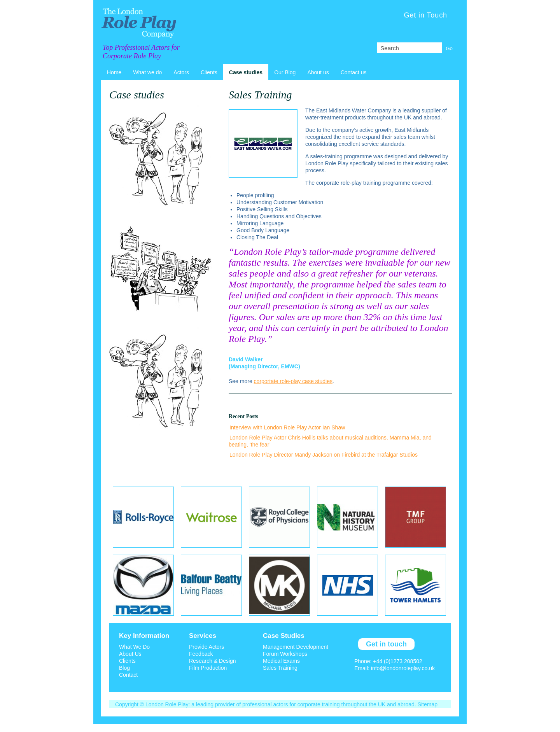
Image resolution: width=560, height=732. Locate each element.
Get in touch (386, 644)
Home (114, 72)
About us (318, 72)
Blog (124, 668)
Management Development (296, 647)
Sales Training (280, 668)
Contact (128, 675)
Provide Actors (206, 647)
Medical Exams (281, 661)
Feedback (201, 654)
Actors (181, 72)
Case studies (246, 72)
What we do (147, 72)
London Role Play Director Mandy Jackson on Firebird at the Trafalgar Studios (324, 455)
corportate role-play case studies (293, 381)
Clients (209, 72)
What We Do (134, 647)
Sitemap (428, 704)
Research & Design (213, 661)
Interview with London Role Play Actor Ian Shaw (287, 427)
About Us (130, 654)
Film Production (208, 668)
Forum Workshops (285, 654)
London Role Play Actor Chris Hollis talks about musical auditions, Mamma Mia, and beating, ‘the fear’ (330, 441)
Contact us (354, 72)
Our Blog (285, 72)
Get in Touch (425, 15)
